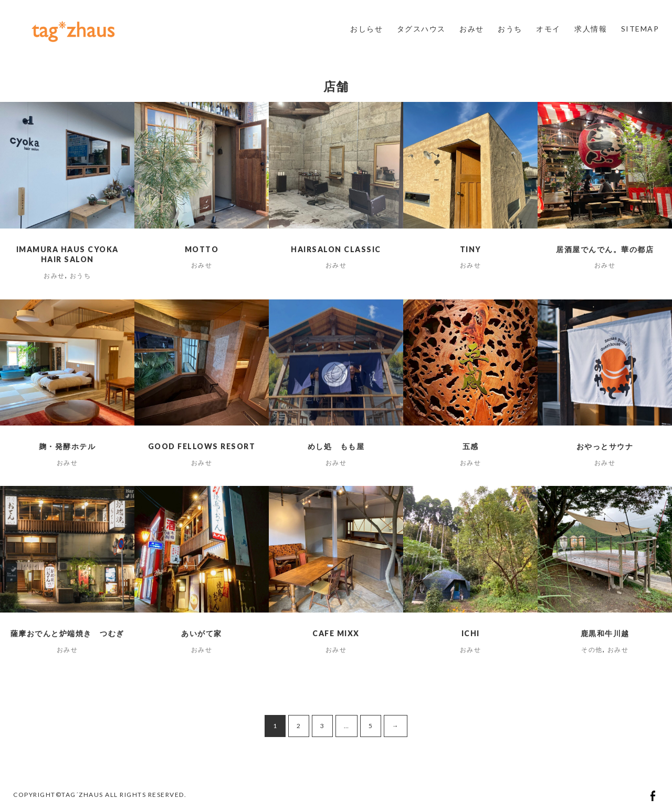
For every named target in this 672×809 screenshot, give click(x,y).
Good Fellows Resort (202, 446)
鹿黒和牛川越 (605, 633)
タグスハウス (421, 29)
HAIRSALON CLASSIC (336, 249)
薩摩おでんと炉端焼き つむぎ (67, 633)
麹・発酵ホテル (67, 446)
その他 (592, 650)
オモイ (548, 29)
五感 (471, 446)
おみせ (472, 29)
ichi (471, 633)
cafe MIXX (336, 633)
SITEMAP (640, 29)
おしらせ (366, 29)
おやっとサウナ (605, 446)
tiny (471, 249)
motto (202, 249)
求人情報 (591, 29)
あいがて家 (202, 633)
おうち (510, 29)
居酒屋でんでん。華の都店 (605, 249)
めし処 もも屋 (336, 446)
